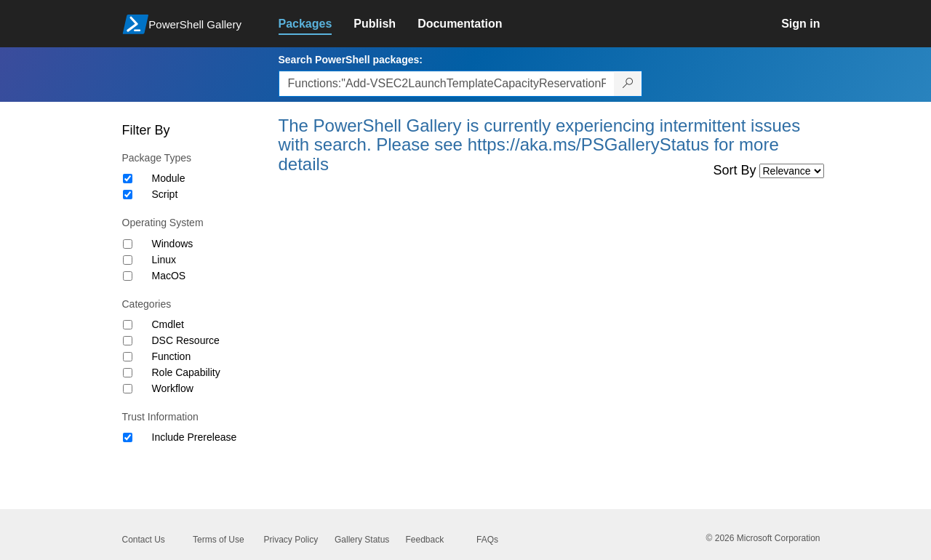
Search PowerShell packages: (351, 60)
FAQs (487, 540)
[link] (316, 24)
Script (165, 194)
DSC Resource (186, 340)
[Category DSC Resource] (128, 341)
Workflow (173, 388)
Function (172, 356)
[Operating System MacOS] (128, 276)
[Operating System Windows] (128, 244)
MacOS (169, 276)
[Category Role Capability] (128, 373)
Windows (173, 244)
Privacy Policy (291, 540)
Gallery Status (362, 540)
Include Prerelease (195, 437)
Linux (164, 260)
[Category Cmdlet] (128, 325)
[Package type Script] (128, 195)
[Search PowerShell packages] (628, 84)
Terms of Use (219, 540)
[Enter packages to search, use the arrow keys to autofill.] (447, 84)
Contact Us (144, 540)
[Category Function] (128, 357)
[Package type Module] (128, 179)
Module (169, 178)
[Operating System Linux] (128, 260)
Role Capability (186, 372)
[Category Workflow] (128, 389)
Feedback (425, 540)
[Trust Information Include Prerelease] (128, 437)
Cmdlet (168, 324)
